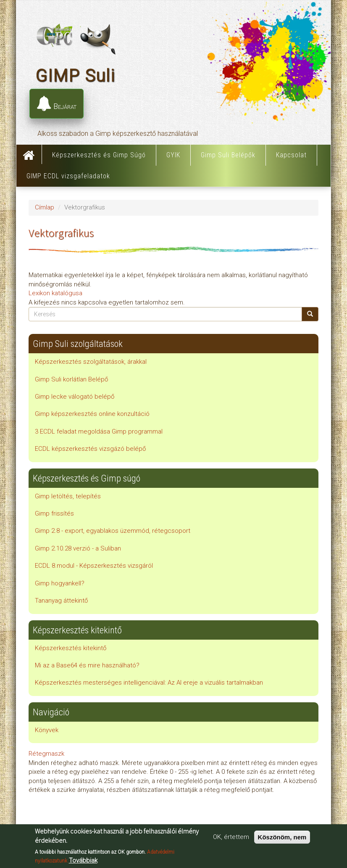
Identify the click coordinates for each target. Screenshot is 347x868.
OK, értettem (231, 837)
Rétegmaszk (46, 754)
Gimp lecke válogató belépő (75, 397)
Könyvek (47, 730)
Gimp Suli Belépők (228, 155)
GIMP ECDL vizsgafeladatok (68, 176)
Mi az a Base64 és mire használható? (87, 665)
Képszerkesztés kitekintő (71, 648)
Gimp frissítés (54, 513)
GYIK (173, 155)
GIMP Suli (75, 75)
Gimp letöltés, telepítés (68, 496)
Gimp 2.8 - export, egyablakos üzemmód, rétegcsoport (113, 531)
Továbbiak (83, 861)
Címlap (29, 154)
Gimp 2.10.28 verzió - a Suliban (78, 548)
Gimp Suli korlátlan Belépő (71, 379)
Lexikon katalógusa (55, 293)
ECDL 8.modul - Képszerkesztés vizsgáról (94, 566)
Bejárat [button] (57, 104)
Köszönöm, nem (282, 838)
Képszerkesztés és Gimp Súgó (99, 155)
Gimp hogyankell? (60, 583)
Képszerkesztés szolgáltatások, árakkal (91, 362)
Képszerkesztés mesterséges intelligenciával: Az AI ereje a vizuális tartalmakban (149, 683)
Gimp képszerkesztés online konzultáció (92, 414)
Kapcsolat (291, 155)
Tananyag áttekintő (61, 601)
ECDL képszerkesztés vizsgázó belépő (90, 449)
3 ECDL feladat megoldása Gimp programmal (99, 431)
